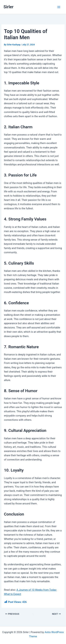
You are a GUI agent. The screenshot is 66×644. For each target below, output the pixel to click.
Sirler (9, 7)
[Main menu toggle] (59, 7)
